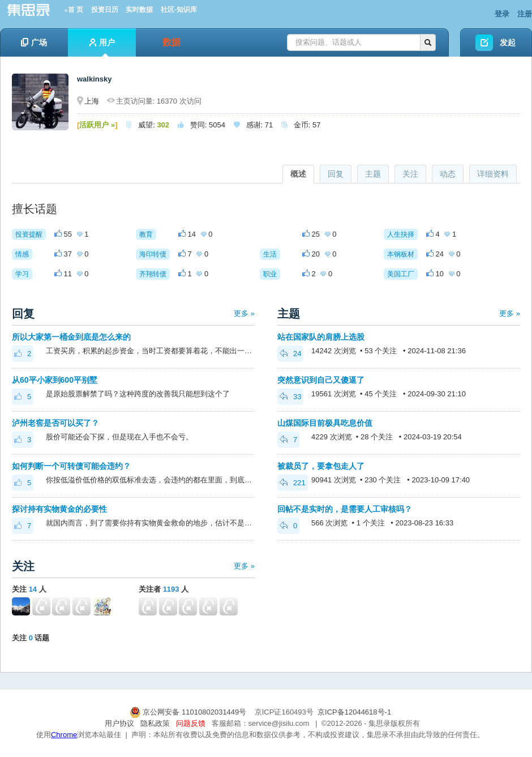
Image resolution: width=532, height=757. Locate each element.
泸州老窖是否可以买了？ (55, 423)
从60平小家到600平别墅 (55, 380)
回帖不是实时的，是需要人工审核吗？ (345, 509)
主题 (373, 174)
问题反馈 (191, 723)
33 (290, 397)
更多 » (244, 313)
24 (290, 354)
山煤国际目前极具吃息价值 (325, 423)
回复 (336, 174)
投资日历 (105, 10)
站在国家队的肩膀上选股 (321, 337)
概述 (298, 174)
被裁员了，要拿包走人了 (321, 466)
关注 (410, 174)
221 (293, 483)
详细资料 (493, 174)
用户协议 (119, 723)
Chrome (64, 735)
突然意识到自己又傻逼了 (321, 380)
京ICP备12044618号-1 (354, 712)
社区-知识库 (179, 10)
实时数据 (139, 10)
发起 (508, 42)
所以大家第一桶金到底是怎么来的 (71, 337)
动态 (448, 174)
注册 (525, 14)
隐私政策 (155, 723)
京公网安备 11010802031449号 (189, 712)
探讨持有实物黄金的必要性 (59, 509)
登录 (502, 14)
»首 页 (74, 10)
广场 (34, 42)
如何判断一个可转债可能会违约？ (71, 466)
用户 (102, 47)
